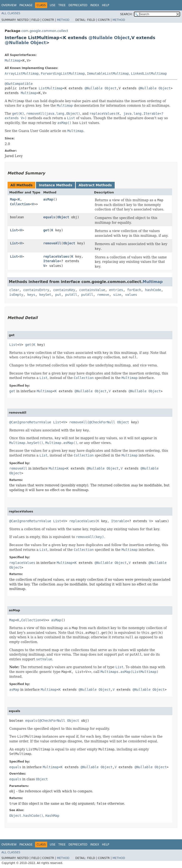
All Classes (11, 13)
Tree (62, 5)
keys (31, 295)
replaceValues (56, 256)
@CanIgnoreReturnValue (30, 422)
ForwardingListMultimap (63, 73)
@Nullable (100, 38)
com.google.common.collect (45, 31)
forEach (134, 290)
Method (63, 20)
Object (122, 38)
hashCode (153, 290)
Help (106, 5)
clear (14, 290)
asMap (48, 199)
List (14, 230)
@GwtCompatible (19, 84)
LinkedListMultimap (149, 73)
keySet (45, 295)
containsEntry (36, 290)
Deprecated (78, 5)
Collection (20, 204)
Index (95, 5)
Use (53, 5)
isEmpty (16, 295)
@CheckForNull (102, 422)
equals (49, 217)
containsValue (92, 290)
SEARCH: (126, 14)
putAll (71, 295)
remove (103, 295)
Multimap (13, 60)
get (46, 230)
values (131, 295)
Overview (9, 5)
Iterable (51, 261)
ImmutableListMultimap (108, 73)
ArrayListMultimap (22, 73)
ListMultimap (51, 88)
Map (13, 199)
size (117, 295)
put (58, 295)
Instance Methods (55, 185)
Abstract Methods (95, 185)
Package (26, 5)
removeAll (52, 243)
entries (116, 290)
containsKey (64, 290)
